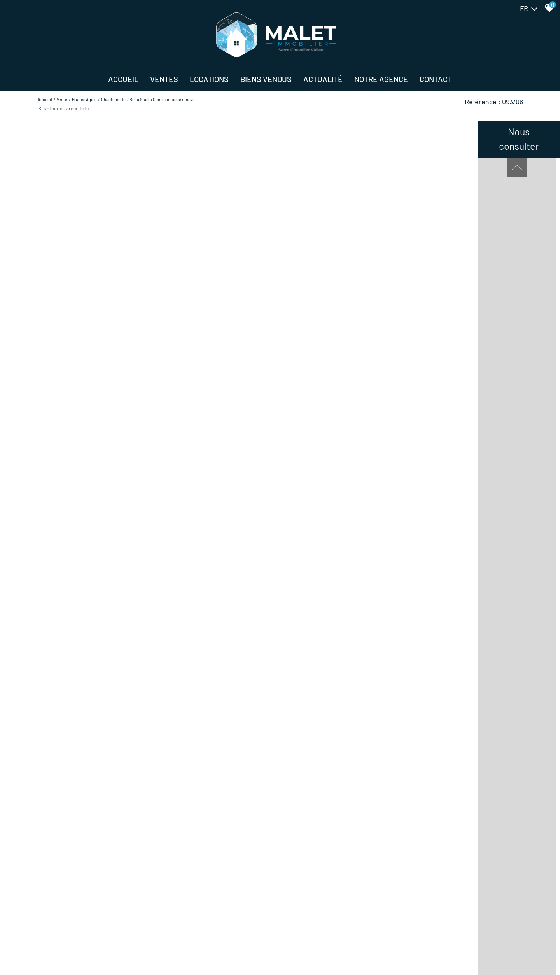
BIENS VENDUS (266, 79)
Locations (209, 79)
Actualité (323, 79)
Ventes (164, 79)
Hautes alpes (84, 99)
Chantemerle (113, 99)
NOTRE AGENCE (381, 79)
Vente (62, 99)
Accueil (123, 79)
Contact (436, 79)
